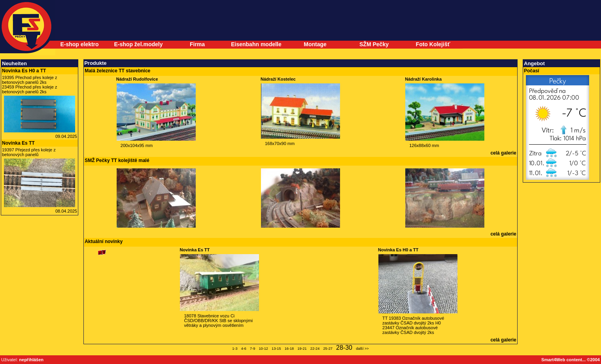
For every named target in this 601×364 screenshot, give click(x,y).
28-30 (344, 348)
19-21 (302, 349)
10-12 (263, 349)
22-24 (315, 349)
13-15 (276, 349)
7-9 (252, 349)
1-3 (235, 349)
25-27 (328, 349)
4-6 (244, 349)
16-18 (289, 349)
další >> (362, 349)
